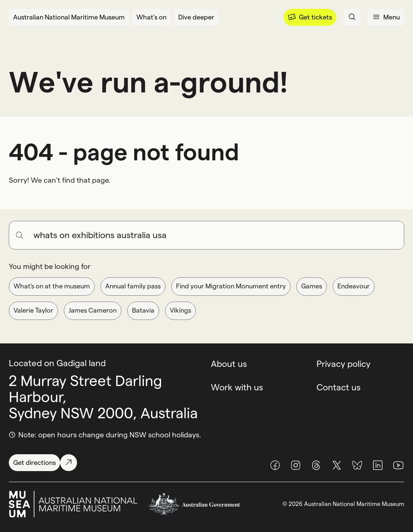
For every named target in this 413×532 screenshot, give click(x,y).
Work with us (237, 387)
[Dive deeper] (196, 17)
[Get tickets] (310, 17)
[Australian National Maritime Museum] (69, 17)
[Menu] (310, 17)
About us (229, 364)
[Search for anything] (216, 235)
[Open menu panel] (386, 17)
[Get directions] (43, 463)
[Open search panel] (352, 17)
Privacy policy (343, 364)
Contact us (339, 387)
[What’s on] (151, 17)
